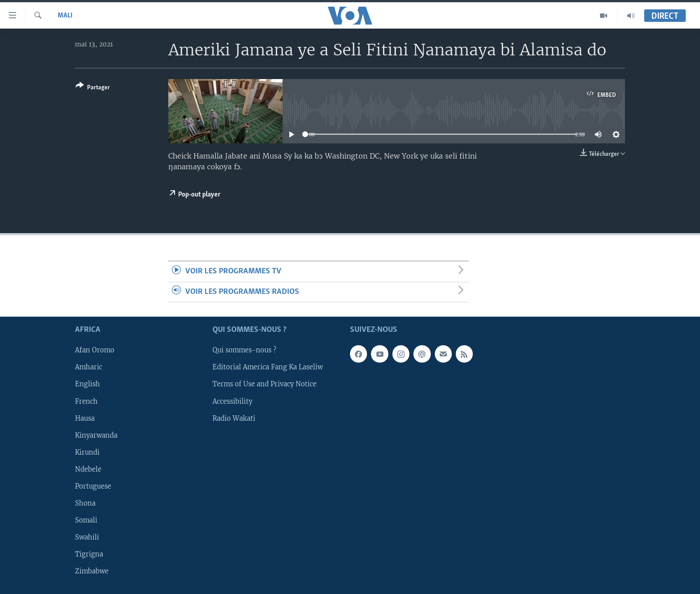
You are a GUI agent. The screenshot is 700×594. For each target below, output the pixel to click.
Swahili (87, 537)
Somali (86, 520)
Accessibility (232, 401)
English (87, 384)
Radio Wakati (234, 418)
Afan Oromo (95, 350)
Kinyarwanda (96, 435)
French (86, 401)
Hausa (85, 418)
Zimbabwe (92, 571)
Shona (85, 503)
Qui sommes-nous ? (244, 350)
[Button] (93, 88)
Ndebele (88, 469)
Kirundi (87, 452)
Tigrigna (89, 554)
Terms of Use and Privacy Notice (265, 384)
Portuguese (93, 486)
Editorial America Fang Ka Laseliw (268, 367)
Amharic (89, 367)
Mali (65, 16)
